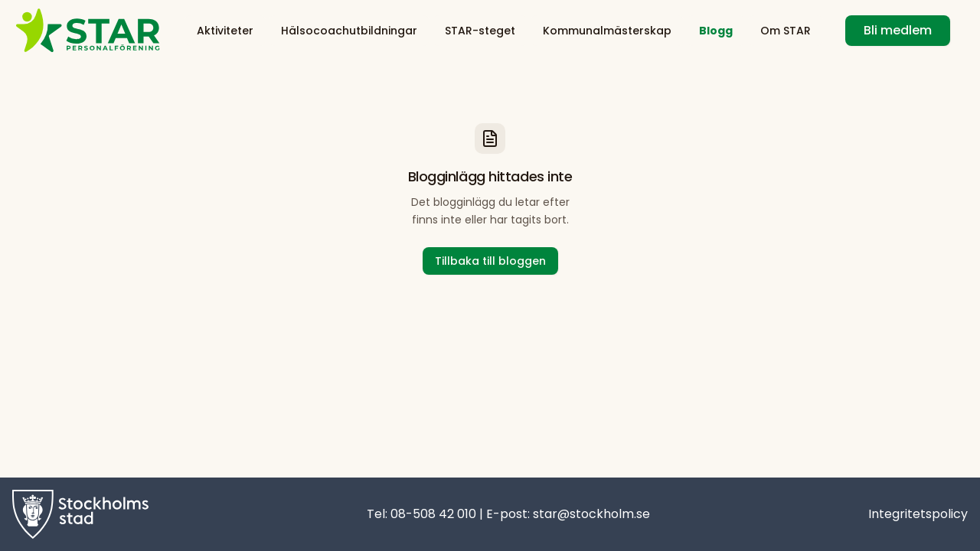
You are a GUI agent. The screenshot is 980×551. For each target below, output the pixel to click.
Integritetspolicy (918, 514)
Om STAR (786, 31)
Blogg (716, 31)
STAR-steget (480, 31)
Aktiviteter (225, 31)
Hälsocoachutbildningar (349, 31)
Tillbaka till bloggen (490, 261)
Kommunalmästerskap (607, 31)
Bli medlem (898, 30)
